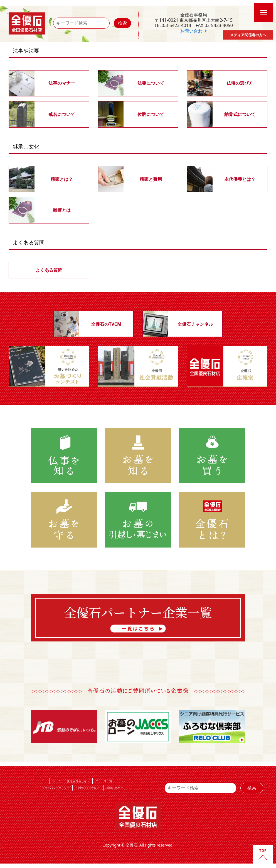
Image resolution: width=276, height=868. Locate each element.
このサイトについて (88, 788)
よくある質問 (49, 270)
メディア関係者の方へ (248, 35)
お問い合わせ (194, 31)
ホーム (57, 781)
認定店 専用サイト (78, 781)
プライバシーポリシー (56, 788)
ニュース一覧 (104, 781)
